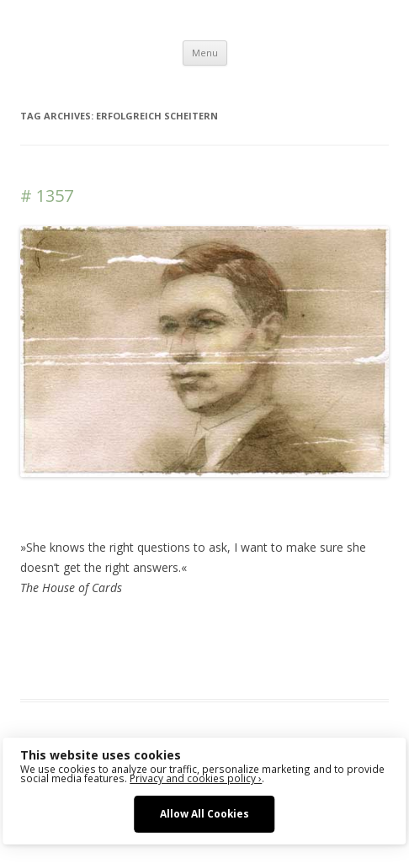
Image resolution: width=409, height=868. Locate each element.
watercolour (218, 648)
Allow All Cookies (204, 813)
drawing (276, 628)
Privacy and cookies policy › (196, 778)
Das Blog (170, 628)
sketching (98, 648)
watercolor (154, 648)
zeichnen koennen (301, 648)
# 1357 (47, 196)
